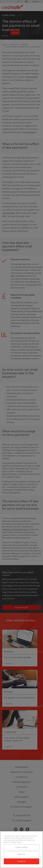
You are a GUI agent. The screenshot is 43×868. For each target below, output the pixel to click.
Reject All (21, 854)
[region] (21, 850)
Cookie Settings (21, 847)
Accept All (21, 861)
